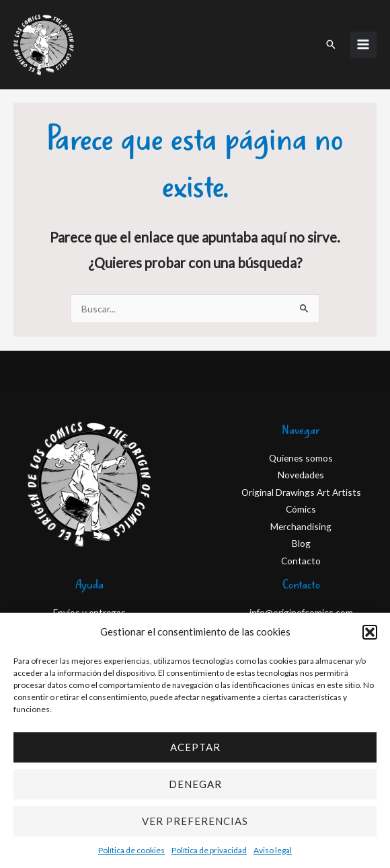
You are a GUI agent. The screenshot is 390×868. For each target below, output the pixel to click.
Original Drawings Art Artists (301, 492)
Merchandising (301, 526)
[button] (370, 632)
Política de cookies (131, 850)
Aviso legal (273, 850)
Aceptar (195, 747)
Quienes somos (301, 458)
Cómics (301, 509)
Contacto (301, 561)
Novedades (301, 475)
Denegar (195, 784)
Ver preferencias (195, 821)
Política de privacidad (209, 850)
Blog (301, 543)
